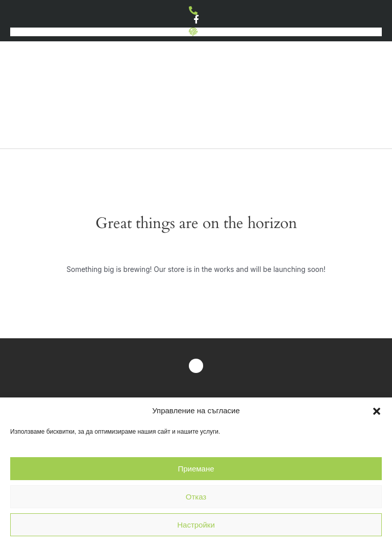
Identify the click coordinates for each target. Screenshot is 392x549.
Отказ (196, 497)
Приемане (196, 469)
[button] (377, 411)
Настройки (196, 525)
